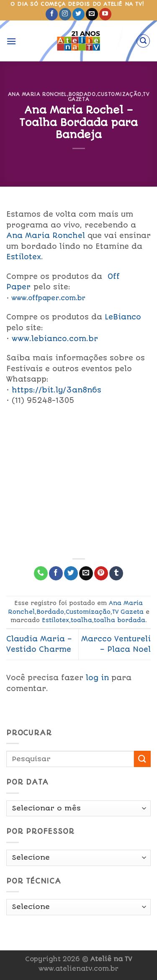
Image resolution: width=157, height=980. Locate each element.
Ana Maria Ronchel (38, 94)
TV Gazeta (128, 612)
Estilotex (24, 257)
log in (97, 678)
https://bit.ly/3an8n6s (57, 390)
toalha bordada (120, 620)
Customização (119, 94)
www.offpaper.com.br (48, 298)
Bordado (82, 94)
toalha (81, 620)
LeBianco (124, 317)
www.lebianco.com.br (55, 339)
